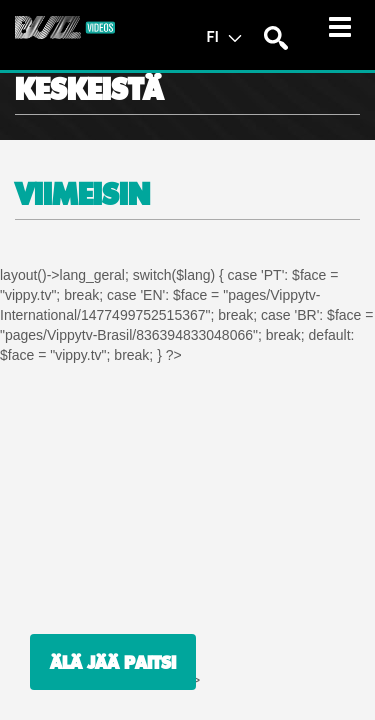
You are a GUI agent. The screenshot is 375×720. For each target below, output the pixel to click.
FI (224, 36)
